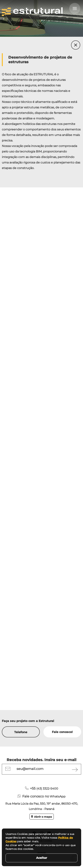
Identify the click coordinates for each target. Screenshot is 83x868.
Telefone (21, 732)
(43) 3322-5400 (42, 788)
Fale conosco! (62, 732)
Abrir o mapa (41, 817)
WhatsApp (41, 796)
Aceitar (42, 858)
